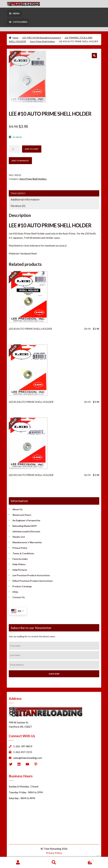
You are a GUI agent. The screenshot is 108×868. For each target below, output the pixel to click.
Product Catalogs (22, 586)
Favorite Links (20, 559)
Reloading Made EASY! (25, 526)
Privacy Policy (20, 548)
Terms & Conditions (23, 553)
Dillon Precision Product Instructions (33, 581)
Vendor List (19, 537)
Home (15, 38)
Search (54, 862)
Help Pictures (20, 570)
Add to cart (32, 149)
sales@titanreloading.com (28, 758)
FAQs (15, 592)
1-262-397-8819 (23, 746)
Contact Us (19, 597)
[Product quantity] (14, 149)
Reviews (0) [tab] (18, 206)
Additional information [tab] (25, 200)
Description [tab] (18, 193)
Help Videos (19, 564)
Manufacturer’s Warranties (27, 542)
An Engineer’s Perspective (26, 520)
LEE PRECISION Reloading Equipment (42, 38)
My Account (18, 862)
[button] (94, 56)
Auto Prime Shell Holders (42, 41)
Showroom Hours (22, 515)
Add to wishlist (20, 161)
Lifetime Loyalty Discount (26, 531)
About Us (18, 509)
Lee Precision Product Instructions (31, 575)
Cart (83, 860)
